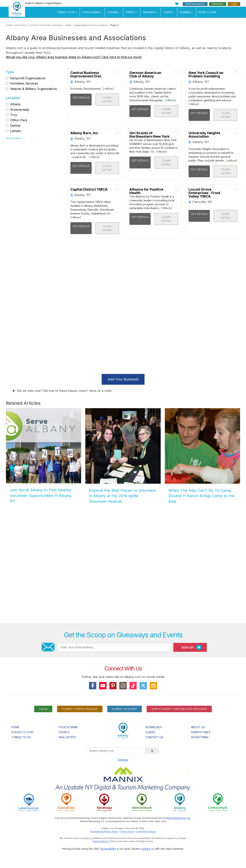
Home (9, 25)
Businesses (154, 727)
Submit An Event (125, 709)
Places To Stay (23, 732)
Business (185, 12)
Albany (15, 104)
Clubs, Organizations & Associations (86, 25)
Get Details (81, 98)
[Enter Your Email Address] (115, 647)
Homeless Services (24, 83)
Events (131, 12)
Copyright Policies (146, 831)
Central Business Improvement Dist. (86, 75)
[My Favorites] (177, 4)
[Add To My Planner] (117, 73)
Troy (14, 115)
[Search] (152, 751)
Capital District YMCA (89, 189)
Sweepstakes (201, 732)
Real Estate (67, 737)
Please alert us (100, 841)
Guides (168, 12)
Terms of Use (127, 831)
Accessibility (108, 849)
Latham (16, 131)
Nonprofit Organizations (28, 78)
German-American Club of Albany (145, 75)
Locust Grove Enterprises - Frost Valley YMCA (204, 193)
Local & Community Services (46, 25)
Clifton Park (19, 120)
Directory (21, 25)
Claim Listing (107, 99)
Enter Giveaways (195, 4)
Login (234, 4)
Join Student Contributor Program (179, 709)
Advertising (200, 737)
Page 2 (115, 25)
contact (146, 849)
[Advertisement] (123, 577)
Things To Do (66, 12)
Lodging (113, 12)
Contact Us (155, 737)
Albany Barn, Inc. (85, 133)
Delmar (15, 126)
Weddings (149, 12)
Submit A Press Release (80, 709)
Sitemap (123, 760)
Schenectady (20, 110)
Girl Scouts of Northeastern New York (149, 135)
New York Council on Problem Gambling (206, 75)
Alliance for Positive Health (146, 191)
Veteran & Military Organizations (34, 89)
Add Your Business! (123, 379)
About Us (198, 727)
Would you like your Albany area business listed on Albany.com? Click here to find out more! (74, 57)
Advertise (218, 4)
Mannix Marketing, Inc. (179, 818)
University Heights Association (204, 135)
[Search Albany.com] (116, 751)
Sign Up (192, 647)
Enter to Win (207, 12)
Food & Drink (91, 12)
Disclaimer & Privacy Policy (104, 831)
